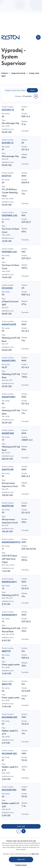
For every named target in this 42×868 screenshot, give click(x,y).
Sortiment (5, 73)
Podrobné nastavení (21, 865)
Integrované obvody (18, 73)
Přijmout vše (21, 859)
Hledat (32, 90)
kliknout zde (35, 854)
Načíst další (21, 826)
